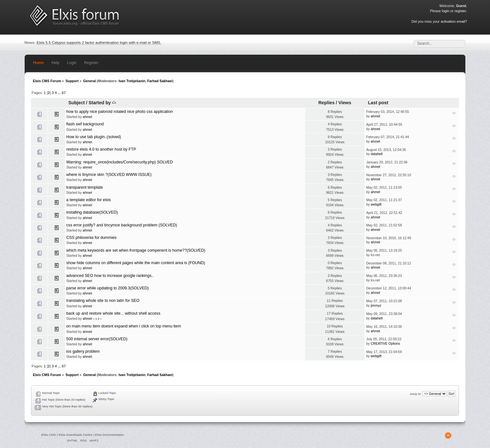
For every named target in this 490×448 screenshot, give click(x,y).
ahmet (87, 117)
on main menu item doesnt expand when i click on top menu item (124, 326)
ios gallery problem (83, 351)
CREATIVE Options (385, 343)
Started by (102, 103)
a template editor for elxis (88, 200)
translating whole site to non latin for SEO (103, 301)
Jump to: (416, 394)
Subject (76, 103)
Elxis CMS (49, 435)
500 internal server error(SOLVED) (97, 339)
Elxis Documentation (110, 435)
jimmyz (376, 305)
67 (64, 93)
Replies (327, 103)
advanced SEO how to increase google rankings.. (110, 276)
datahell (377, 154)
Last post (378, 103)
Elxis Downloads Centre (76, 435)
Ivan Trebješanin (132, 81)
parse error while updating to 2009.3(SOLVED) (108, 288)
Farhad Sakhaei (160, 81)
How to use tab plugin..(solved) (94, 137)
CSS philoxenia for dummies (91, 238)
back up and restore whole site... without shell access (113, 313)
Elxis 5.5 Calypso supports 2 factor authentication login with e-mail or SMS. (99, 42)
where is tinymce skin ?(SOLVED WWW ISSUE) (109, 175)
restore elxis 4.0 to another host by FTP (101, 149)
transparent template (84, 187)
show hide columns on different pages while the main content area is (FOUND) (136, 263)
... (60, 93)
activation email (453, 21)
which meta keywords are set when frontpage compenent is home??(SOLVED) (136, 250)
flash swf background (85, 124)
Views (345, 103)
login (445, 11)
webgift (376, 204)
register (460, 11)
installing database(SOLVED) (92, 212)
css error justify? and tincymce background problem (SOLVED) (122, 225)
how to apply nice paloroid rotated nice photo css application (120, 112)
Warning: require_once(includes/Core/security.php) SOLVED (120, 162)
